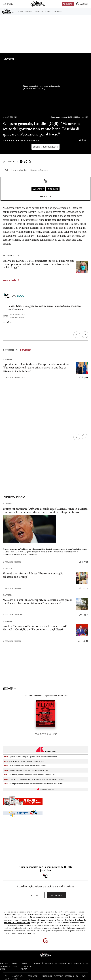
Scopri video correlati (46, 147)
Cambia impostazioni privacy (26, 966)
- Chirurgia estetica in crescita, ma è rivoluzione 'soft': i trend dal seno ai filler (33, 784)
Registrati (57, 895)
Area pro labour (17, 315)
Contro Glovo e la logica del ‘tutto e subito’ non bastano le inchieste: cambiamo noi (44, 307)
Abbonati (68, 4)
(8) (10, 322)
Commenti (9, 162)
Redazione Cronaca (13, 615)
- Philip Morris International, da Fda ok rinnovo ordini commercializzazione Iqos (34, 779)
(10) (86, 641)
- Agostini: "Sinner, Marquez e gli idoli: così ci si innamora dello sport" (31, 757)
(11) (86, 589)
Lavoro (8, 59)
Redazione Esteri (12, 562)
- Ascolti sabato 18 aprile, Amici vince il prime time (24, 761)
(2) (86, 140)
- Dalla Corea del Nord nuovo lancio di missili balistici (25, 766)
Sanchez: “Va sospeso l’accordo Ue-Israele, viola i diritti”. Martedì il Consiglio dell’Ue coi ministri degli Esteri (35, 628)
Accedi (34, 895)
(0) (86, 562)
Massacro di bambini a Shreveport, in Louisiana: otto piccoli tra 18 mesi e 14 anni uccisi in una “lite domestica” (38, 601)
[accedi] (82, 4)
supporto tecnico (17, 933)
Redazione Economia (14, 378)
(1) (86, 615)
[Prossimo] (85, 335)
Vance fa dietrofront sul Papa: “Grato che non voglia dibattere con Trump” (33, 575)
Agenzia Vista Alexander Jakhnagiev (21, 140)
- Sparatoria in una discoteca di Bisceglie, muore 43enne (26, 770)
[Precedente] (77, 335)
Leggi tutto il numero (45, 734)
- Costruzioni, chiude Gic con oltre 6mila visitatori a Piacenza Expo (30, 775)
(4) (86, 377)
